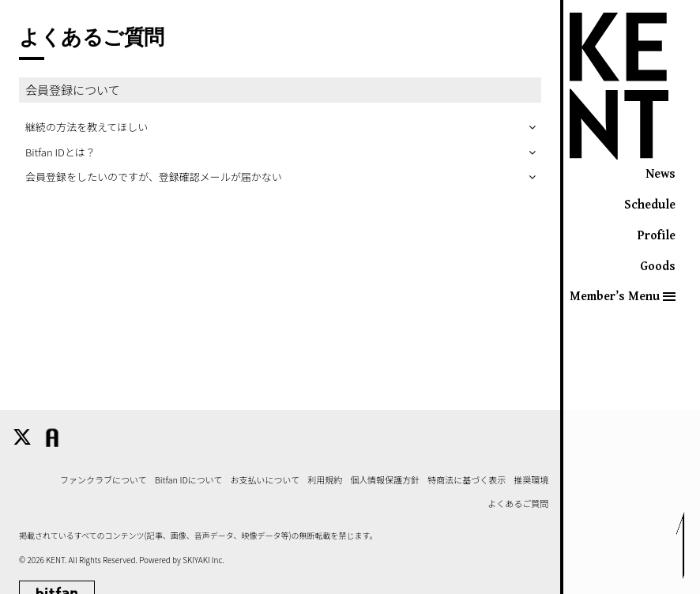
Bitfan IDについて (189, 480)
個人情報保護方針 (385, 480)
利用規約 (325, 480)
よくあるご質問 (518, 504)
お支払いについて (265, 480)
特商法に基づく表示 (467, 480)
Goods (658, 267)
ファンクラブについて (103, 480)
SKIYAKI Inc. (203, 560)
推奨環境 (531, 480)
